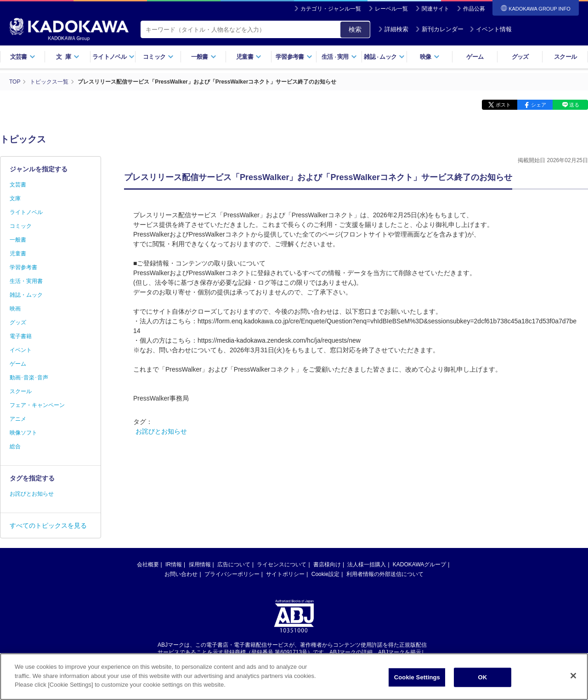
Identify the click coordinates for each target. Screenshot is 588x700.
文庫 (15, 198)
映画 (15, 309)
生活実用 (339, 57)
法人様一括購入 (367, 565)
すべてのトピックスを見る (48, 525)
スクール (565, 57)
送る (574, 105)
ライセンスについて (282, 565)
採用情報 (200, 565)
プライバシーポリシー (232, 574)
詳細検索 (393, 29)
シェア (539, 105)
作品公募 (474, 9)
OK (482, 680)
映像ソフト (23, 433)
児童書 (249, 57)
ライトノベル (113, 57)
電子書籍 (21, 336)
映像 (430, 57)
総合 (15, 446)
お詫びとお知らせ (161, 431)
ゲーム (475, 57)
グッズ (520, 57)
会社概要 (148, 565)
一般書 (204, 57)
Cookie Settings (417, 680)
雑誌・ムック (26, 295)
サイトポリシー (285, 574)
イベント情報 (491, 29)
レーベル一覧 (391, 9)
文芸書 (23, 57)
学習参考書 (294, 57)
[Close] (573, 678)
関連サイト (435, 9)
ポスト (503, 105)
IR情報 (174, 565)
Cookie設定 (325, 574)
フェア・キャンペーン (37, 405)
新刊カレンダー (439, 29)
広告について (234, 565)
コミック (158, 57)
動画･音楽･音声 (29, 378)
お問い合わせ (181, 574)
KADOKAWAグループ (419, 565)
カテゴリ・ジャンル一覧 (331, 9)
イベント (21, 350)
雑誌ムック (384, 57)
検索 (355, 29)
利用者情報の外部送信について (385, 574)
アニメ (18, 419)
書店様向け (327, 565)
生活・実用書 (26, 281)
